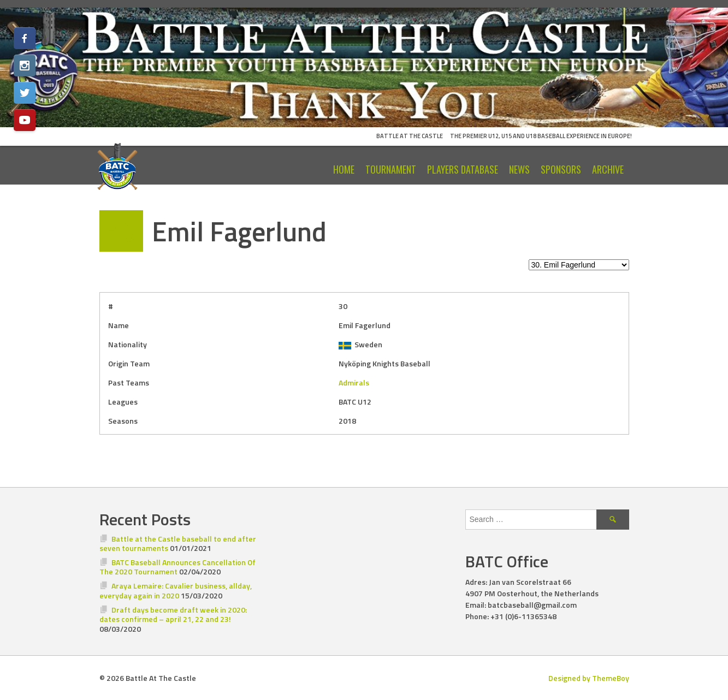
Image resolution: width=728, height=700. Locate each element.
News (519, 169)
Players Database (463, 169)
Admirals (354, 382)
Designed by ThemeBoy (589, 678)
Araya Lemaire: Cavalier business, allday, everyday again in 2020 (176, 591)
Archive (608, 169)
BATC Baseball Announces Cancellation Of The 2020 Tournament (178, 567)
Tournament (391, 169)
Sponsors (561, 169)
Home (344, 169)
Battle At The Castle (410, 136)
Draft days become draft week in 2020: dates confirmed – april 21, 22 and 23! (173, 615)
